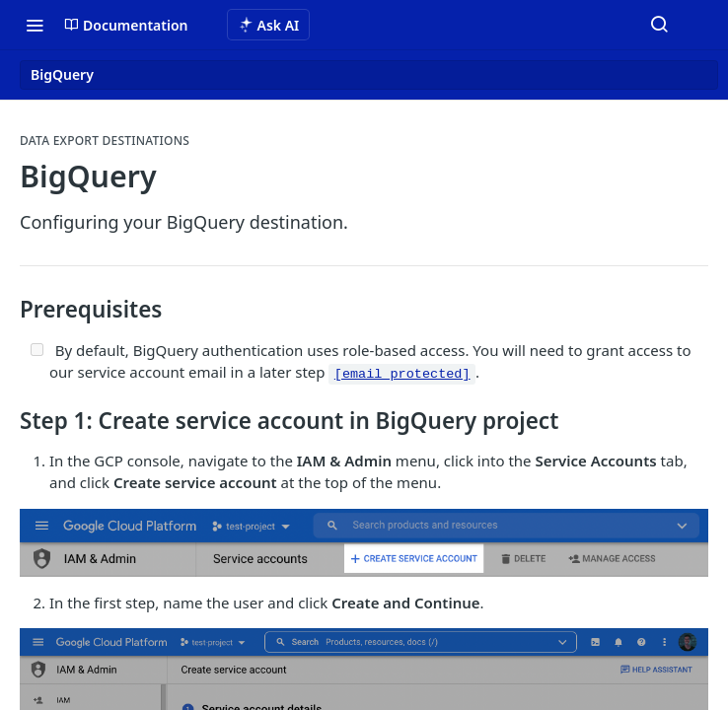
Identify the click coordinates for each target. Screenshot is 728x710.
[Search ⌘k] (659, 25)
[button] (364, 543)
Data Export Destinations (105, 141)
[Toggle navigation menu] (35, 25)
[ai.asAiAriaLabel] (269, 25)
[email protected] (402, 374)
